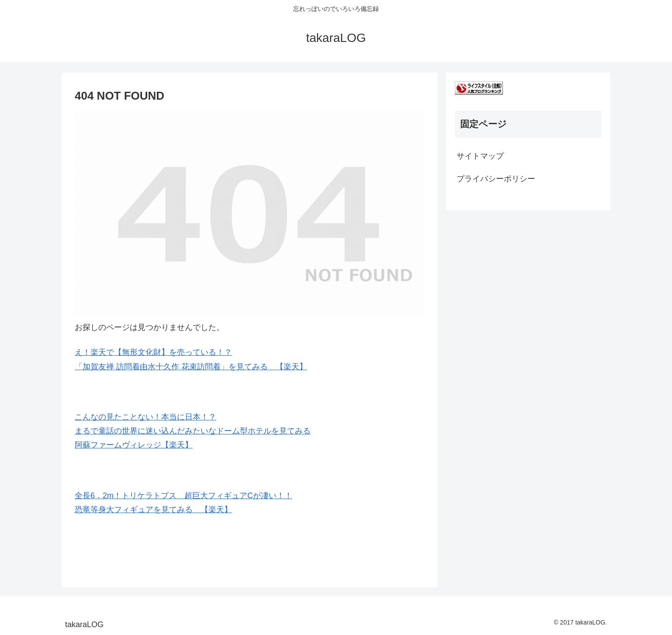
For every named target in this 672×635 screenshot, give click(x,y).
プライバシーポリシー (496, 179)
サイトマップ (480, 156)
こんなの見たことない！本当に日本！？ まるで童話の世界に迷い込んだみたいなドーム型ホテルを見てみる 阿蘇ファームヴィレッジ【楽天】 (193, 431)
